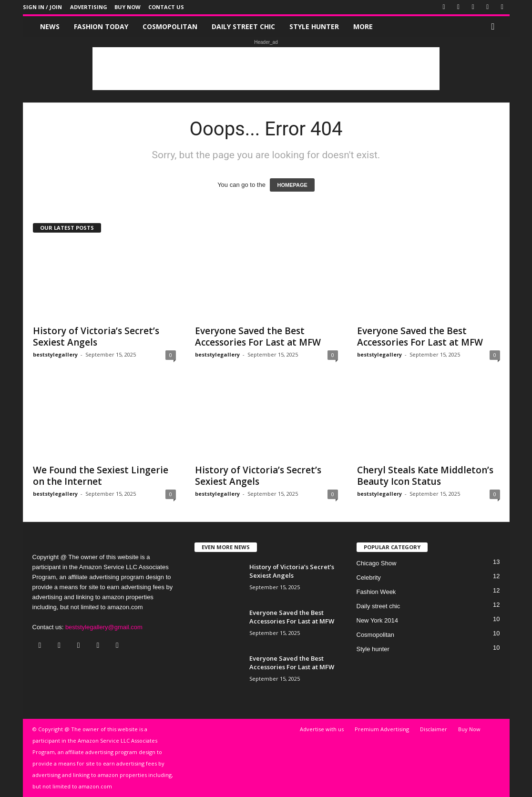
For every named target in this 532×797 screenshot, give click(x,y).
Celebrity (369, 577)
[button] (495, 27)
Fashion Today (101, 26)
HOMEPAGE (292, 185)
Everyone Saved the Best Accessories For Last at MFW (258, 337)
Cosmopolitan (170, 26)
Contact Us (166, 7)
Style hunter (314, 26)
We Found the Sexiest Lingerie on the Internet (101, 476)
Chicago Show (377, 563)
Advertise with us (322, 729)
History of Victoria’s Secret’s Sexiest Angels (96, 337)
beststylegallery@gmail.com (104, 627)
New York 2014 (377, 620)
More (363, 26)
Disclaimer (434, 729)
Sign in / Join (42, 7)
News (50, 26)
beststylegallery (55, 354)
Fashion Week (376, 592)
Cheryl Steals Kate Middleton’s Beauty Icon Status (425, 476)
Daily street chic (243, 26)
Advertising (89, 7)
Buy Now (128, 7)
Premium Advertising (382, 729)
